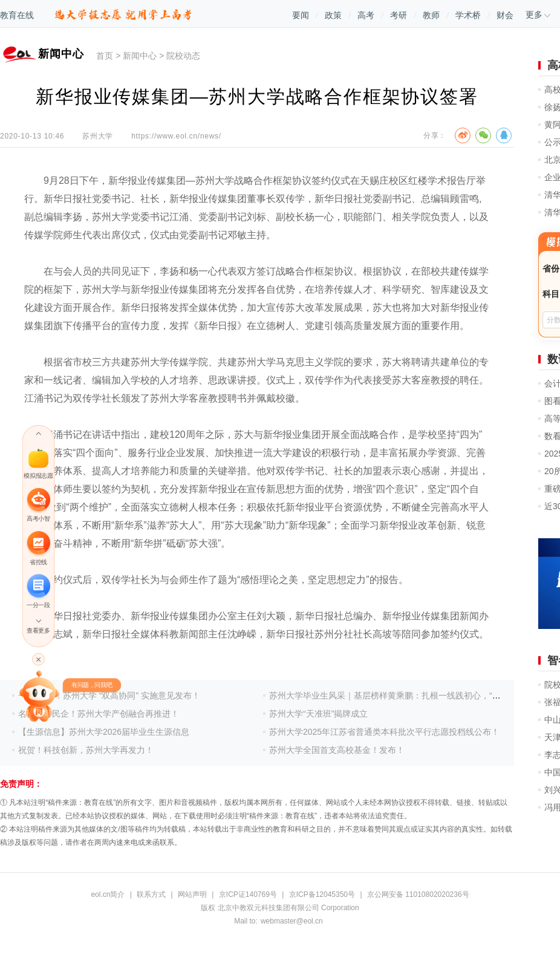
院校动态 (183, 56)
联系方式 (151, 894)
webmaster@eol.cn (292, 921)
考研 (399, 15)
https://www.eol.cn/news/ (176, 136)
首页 (105, 56)
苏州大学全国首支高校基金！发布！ (337, 750)
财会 (505, 15)
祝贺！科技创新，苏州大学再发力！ (86, 750)
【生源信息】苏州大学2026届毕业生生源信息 (104, 732)
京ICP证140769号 (248, 894)
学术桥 (468, 15)
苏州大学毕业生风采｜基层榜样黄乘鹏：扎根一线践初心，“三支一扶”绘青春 (412, 695)
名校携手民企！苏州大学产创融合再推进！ (99, 714)
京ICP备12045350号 (322, 894)
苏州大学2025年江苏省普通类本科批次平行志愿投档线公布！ (384, 732)
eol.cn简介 (108, 894)
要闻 (301, 15)
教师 (431, 15)
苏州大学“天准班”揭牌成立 (318, 714)
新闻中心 (140, 56)
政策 (333, 15)
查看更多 (38, 630)
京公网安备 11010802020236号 (418, 894)
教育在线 (17, 15)
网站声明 (192, 894)
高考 (366, 15)
